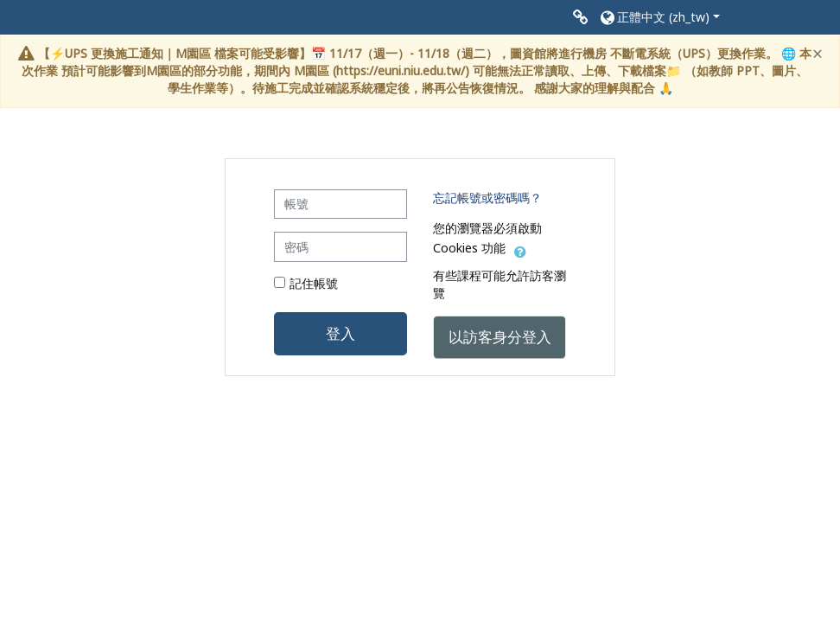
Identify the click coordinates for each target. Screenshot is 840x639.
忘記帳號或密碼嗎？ (487, 198)
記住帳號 (314, 283)
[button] (659, 17)
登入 (340, 333)
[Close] (818, 54)
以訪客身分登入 (500, 336)
